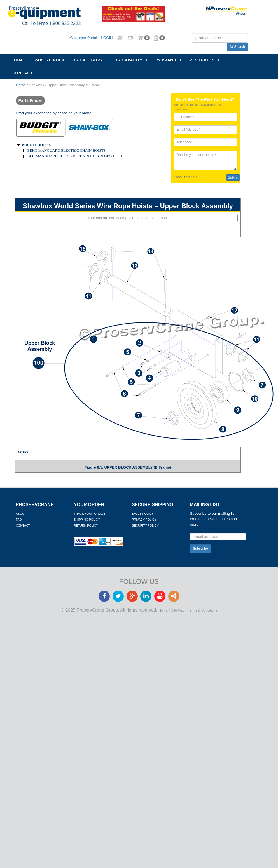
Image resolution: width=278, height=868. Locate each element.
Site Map (178, 610)
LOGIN (107, 37)
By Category (88, 60)
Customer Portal (83, 37)
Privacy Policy (144, 520)
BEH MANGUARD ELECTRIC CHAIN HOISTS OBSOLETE (75, 156)
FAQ (19, 520)
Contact (23, 73)
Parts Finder (49, 60)
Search (237, 47)
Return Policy (86, 525)
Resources (202, 60)
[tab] (40, 128)
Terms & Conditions (203, 610)
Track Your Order (89, 514)
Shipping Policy (87, 520)
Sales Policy (142, 514)
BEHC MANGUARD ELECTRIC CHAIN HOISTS (67, 150)
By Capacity (129, 60)
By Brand (166, 60)
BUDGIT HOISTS (37, 145)
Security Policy (145, 525)
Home (19, 60)
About (21, 514)
